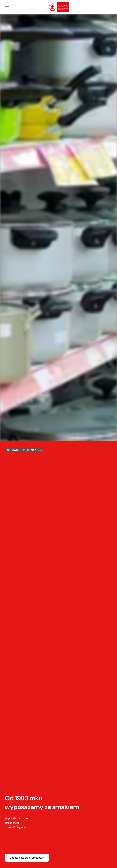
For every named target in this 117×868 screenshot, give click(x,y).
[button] (58, 7)
